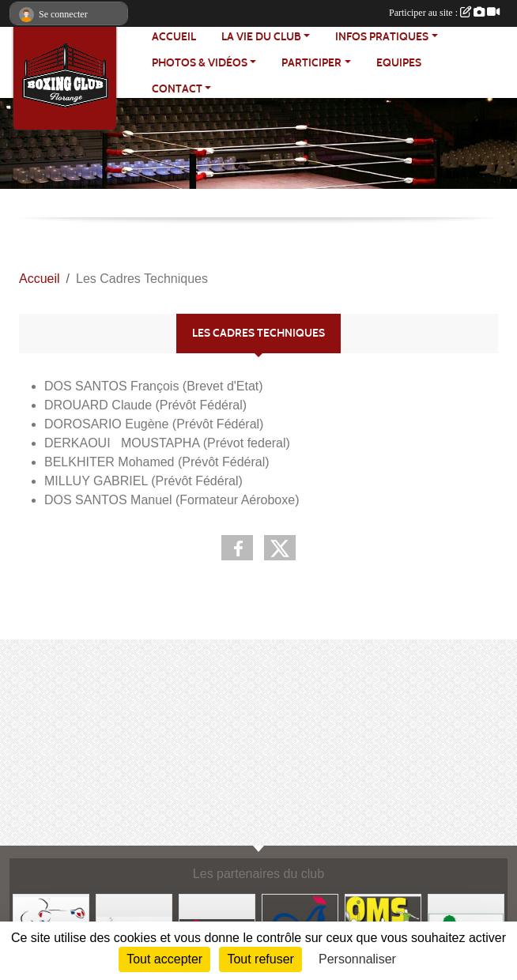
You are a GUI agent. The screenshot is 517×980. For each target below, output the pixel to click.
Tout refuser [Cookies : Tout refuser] (260, 959)
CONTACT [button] (177, 89)
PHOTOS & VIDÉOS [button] (200, 63)
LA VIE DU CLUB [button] (261, 37)
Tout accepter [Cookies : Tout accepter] (164, 959)
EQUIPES (399, 63)
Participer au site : (444, 13)
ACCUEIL (174, 37)
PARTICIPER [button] (311, 63)
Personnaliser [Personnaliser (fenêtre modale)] (357, 959)
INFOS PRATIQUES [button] (382, 37)
